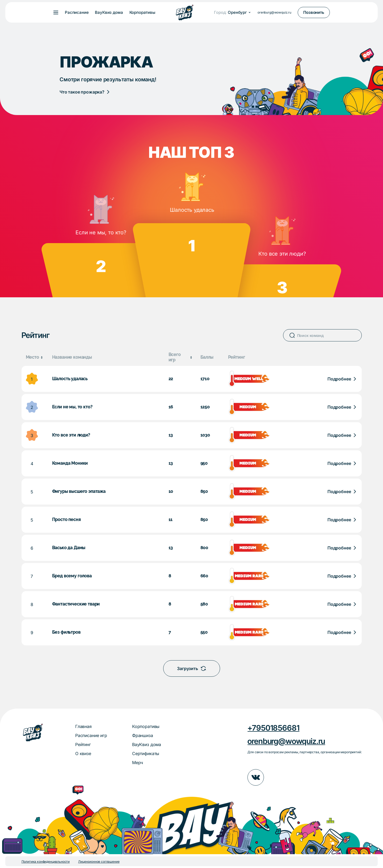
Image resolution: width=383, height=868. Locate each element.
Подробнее (339, 379)
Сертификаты (146, 753)
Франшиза (143, 735)
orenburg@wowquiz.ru (274, 12)
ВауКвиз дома (109, 12)
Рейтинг (83, 744)
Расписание (77, 12)
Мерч (138, 763)
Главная (83, 726)
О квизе (83, 753)
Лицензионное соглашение (99, 861)
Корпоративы (142, 12)
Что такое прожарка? (82, 92)
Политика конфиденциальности (46, 861)
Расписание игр (91, 735)
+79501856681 (273, 728)
